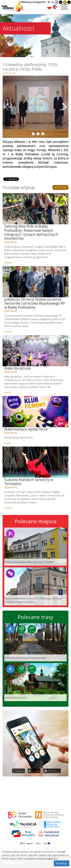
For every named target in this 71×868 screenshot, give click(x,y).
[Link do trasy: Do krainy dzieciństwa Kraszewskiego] (35, 642)
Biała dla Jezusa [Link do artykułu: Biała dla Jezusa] (17, 368)
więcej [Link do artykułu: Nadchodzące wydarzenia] (8, 443)
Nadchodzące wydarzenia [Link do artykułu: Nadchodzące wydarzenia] (26, 429)
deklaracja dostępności (33, 2)
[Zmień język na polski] (49, 7)
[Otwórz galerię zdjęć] (35, 107)
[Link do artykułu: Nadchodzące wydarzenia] (35, 412)
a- (53, 2)
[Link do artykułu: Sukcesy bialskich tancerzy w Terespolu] (35, 462)
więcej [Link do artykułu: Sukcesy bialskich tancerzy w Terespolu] (8, 508)
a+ (49, 2)
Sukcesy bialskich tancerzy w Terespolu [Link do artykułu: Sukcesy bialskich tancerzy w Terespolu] (29, 482)
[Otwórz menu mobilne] (64, 7)
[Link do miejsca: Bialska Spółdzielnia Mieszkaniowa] (35, 547)
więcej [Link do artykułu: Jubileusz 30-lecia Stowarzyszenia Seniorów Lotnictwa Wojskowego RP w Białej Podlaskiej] (8, 331)
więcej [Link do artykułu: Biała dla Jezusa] (8, 392)
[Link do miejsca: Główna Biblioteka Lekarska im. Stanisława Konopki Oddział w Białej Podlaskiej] (35, 586)
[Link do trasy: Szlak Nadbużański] (35, 682)
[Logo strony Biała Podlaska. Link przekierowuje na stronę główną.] (12, 6)
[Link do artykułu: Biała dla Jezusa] (35, 351)
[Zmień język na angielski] (55, 7)
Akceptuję (62, 863)
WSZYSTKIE (60, 187)
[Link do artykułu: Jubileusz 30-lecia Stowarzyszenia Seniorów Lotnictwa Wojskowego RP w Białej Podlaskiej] (35, 282)
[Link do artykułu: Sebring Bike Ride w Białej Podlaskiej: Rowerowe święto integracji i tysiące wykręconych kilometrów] (35, 209)
